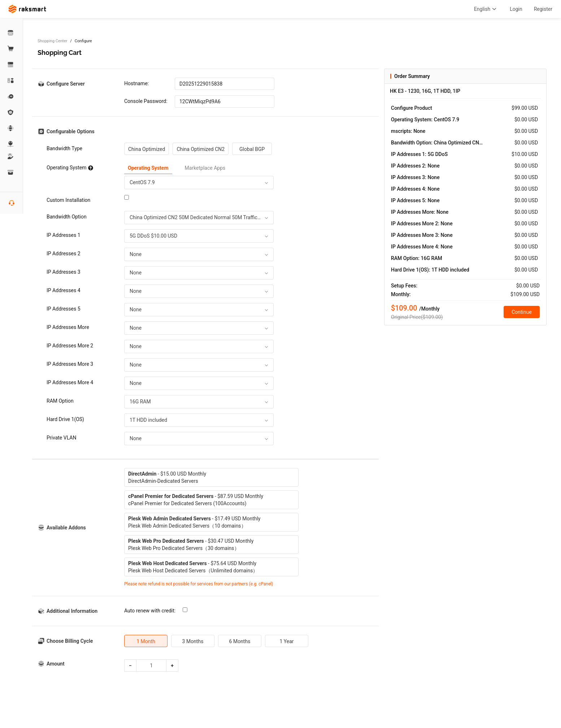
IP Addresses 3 (64, 272)
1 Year (286, 641)
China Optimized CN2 (201, 149)
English (486, 9)
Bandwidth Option (67, 217)
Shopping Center (52, 41)
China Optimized (147, 149)
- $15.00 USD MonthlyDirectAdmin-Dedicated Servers (167, 477)
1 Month (146, 641)
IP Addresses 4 (64, 290)
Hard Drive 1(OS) (65, 419)
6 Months (240, 641)
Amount (56, 664)
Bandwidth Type (64, 148)
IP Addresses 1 (64, 235)
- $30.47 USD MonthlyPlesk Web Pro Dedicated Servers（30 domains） (191, 545)
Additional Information (72, 611)
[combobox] (199, 183)
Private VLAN (61, 438)
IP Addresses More (68, 327)
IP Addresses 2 (64, 253)
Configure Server (66, 84)
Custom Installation (68, 200)
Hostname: (136, 83)
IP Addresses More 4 (70, 382)
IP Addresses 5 (64, 309)
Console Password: (146, 101)
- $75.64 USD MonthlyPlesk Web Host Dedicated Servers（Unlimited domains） (193, 567)
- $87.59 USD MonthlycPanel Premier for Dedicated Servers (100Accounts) (196, 500)
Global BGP (252, 149)
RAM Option (60, 401)
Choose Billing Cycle (70, 641)
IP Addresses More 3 (70, 364)
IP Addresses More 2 (70, 346)
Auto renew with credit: (150, 611)
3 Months (193, 641)
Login (516, 9)
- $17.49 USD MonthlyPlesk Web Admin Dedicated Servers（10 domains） (194, 522)
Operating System (70, 168)
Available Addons (66, 528)
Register (543, 9)
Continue (522, 312)
